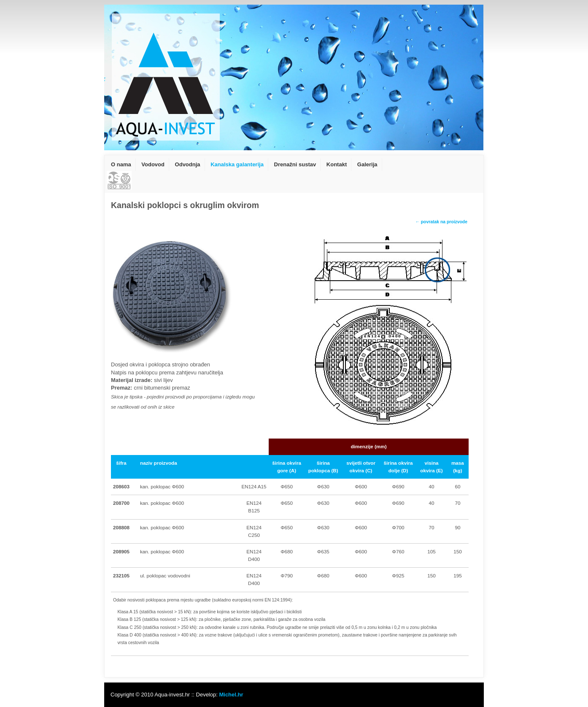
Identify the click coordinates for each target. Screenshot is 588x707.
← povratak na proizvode (441, 222)
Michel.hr (231, 695)
